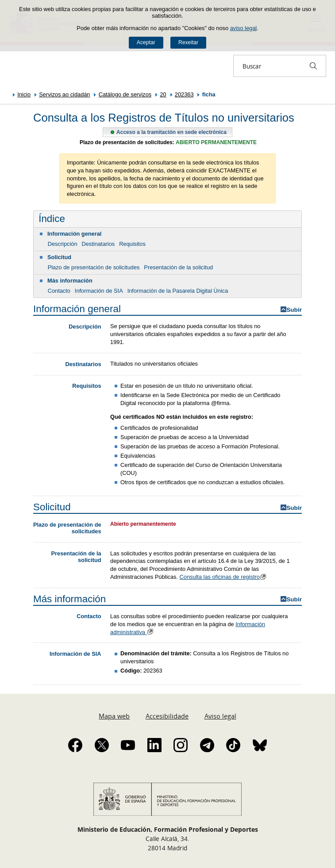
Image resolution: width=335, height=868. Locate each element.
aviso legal (243, 28)
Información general (74, 234)
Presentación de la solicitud (178, 267)
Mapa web (114, 716)
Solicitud (59, 257)
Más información (70, 281)
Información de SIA (99, 291)
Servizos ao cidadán (64, 94)
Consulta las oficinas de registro (224, 577)
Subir (294, 310)
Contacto (59, 291)
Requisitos (132, 244)
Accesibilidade (167, 716)
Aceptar (146, 42)
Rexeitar (188, 42)
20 (163, 94)
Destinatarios (98, 244)
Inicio (24, 94)
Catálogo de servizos (125, 94)
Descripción (63, 244)
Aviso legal (220, 716)
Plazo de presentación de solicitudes (94, 267)
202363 (184, 94)
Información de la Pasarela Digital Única (178, 291)
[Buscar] (313, 66)
